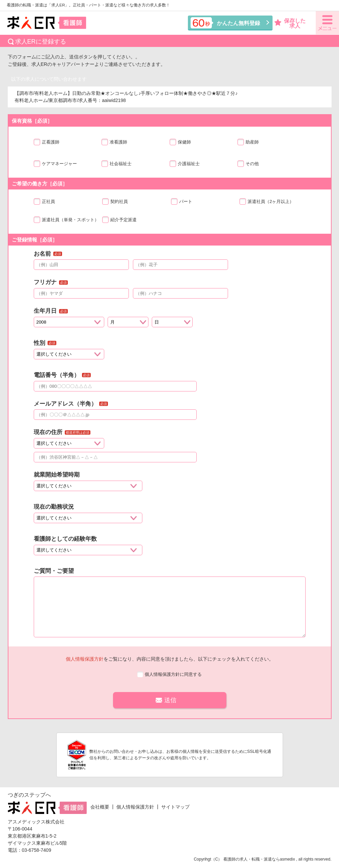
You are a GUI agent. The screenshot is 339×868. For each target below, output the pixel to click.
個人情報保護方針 (85, 659)
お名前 (42, 254)
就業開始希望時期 (57, 475)
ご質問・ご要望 (54, 571)
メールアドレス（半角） (65, 404)
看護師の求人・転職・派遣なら (252, 859)
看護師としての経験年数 (65, 539)
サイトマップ (175, 807)
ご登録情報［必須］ (35, 240)
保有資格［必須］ (32, 121)
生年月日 (45, 311)
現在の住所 (48, 432)
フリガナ (45, 282)
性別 (39, 343)
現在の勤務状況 (54, 507)
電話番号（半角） (57, 375)
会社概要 (100, 807)
